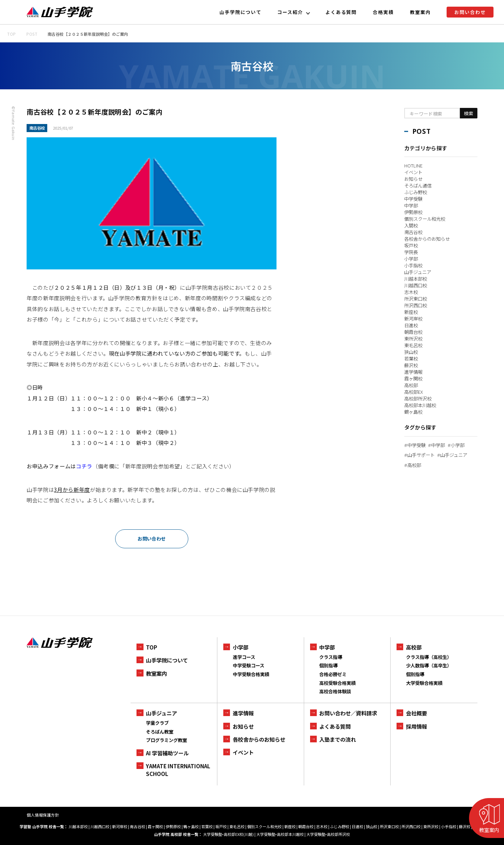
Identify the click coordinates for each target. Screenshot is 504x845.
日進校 (411, 325)
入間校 (411, 225)
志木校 (411, 292)
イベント (413, 172)
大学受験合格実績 (424, 683)
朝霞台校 (413, 332)
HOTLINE (413, 166)
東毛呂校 (413, 345)
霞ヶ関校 (413, 379)
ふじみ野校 (416, 192)
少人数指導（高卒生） (429, 665)
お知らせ (413, 179)
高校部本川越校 (420, 405)
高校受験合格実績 (337, 683)
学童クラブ (157, 723)
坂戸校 (411, 245)
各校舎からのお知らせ (427, 239)
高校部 (411, 385)
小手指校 (413, 265)
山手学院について (240, 12)
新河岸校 (413, 319)
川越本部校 (416, 279)
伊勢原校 (413, 212)
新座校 (411, 312)
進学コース (244, 657)
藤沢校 (411, 365)
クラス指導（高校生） (429, 657)
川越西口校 (416, 285)
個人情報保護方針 (43, 815)
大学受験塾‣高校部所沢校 (328, 834)
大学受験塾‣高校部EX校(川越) (228, 834)
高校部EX (414, 392)
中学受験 (413, 199)
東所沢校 (413, 339)
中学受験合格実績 (251, 674)
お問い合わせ (470, 12)
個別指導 (328, 665)
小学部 (411, 259)
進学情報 (413, 372)
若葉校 (411, 359)
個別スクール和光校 (425, 219)
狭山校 (411, 352)
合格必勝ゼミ (333, 674)
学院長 (411, 252)
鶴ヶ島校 (413, 412)
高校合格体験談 (335, 691)
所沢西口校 (416, 305)
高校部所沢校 (418, 399)
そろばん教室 (160, 732)
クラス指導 (331, 657)
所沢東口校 (416, 299)
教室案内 (420, 12)
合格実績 (383, 12)
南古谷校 (413, 232)
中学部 (411, 205)
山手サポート (419, 455)
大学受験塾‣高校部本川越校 (280, 834)
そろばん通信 (418, 186)
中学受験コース (248, 665)
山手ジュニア (418, 272)
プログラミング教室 (166, 740)
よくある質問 (341, 12)
